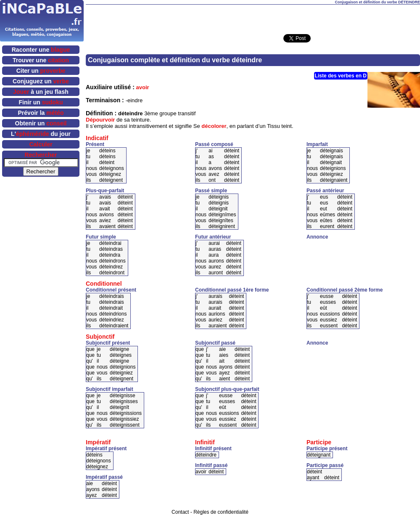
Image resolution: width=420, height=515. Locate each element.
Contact (180, 512)
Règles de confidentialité (221, 512)
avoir (143, 87)
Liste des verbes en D (341, 76)
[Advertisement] (356, 252)
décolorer (214, 126)
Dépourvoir (100, 120)
